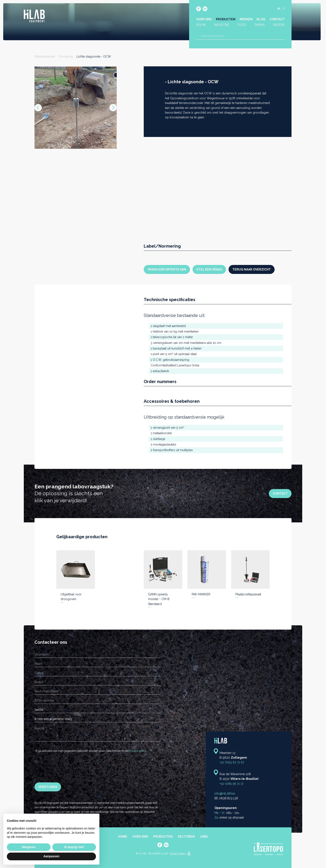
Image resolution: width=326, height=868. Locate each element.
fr (283, 9)
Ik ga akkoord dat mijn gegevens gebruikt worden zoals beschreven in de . (91, 751)
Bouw (201, 25)
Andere (278, 25)
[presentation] (67, 768)
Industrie (222, 25)
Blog (261, 20)
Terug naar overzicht (252, 269)
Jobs (204, 837)
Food (242, 25)
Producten (226, 20)
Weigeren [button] (29, 847)
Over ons (204, 20)
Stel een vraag (209, 269)
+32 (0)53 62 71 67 (232, 762)
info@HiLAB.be (225, 794)
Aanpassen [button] (52, 856)
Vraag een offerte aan (167, 269)
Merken (246, 20)
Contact (277, 20)
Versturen (48, 787)
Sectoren (186, 837)
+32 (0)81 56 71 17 (231, 784)
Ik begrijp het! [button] (74, 847)
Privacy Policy (178, 853)
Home (123, 837)
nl (278, 9)
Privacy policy (138, 751)
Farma (259, 25)
